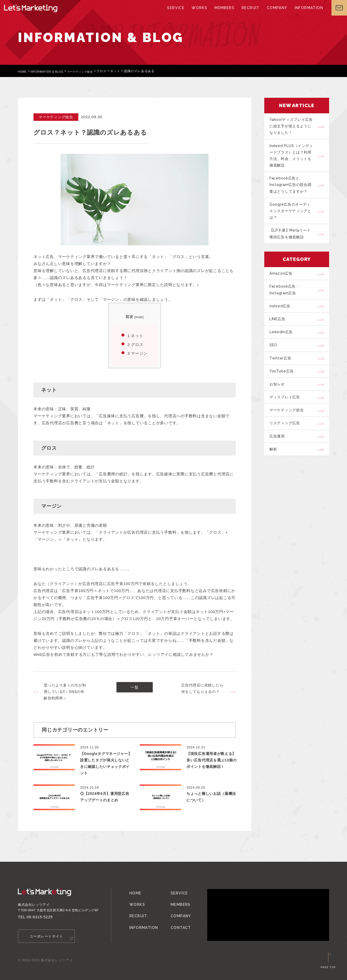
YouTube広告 (284, 395)
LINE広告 (280, 337)
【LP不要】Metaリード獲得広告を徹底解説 (293, 245)
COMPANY (274, 13)
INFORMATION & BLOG (52, 71)
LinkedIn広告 (283, 351)
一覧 (135, 689)
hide (139, 317)
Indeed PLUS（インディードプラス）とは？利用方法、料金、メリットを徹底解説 (293, 159)
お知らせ (279, 409)
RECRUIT (249, 13)
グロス (135, 345)
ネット (135, 336)
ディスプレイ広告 (287, 424)
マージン (137, 353)
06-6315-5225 (40, 917)
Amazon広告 (283, 286)
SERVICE (177, 13)
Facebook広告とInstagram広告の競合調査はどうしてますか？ (293, 191)
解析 (275, 482)
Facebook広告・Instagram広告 (287, 304)
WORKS (200, 13)
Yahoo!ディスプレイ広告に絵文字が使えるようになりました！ (293, 127)
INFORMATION (305, 13)
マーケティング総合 (91, 71)
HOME (23, 71)
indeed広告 (282, 322)
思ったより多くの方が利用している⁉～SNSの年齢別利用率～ (65, 692)
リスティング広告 (287, 453)
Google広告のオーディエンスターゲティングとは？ (293, 220)
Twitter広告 (282, 380)
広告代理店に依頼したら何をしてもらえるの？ (202, 688)
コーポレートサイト (47, 936)
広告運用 (279, 468)
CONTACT (177, 919)
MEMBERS (224, 13)
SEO (275, 366)
